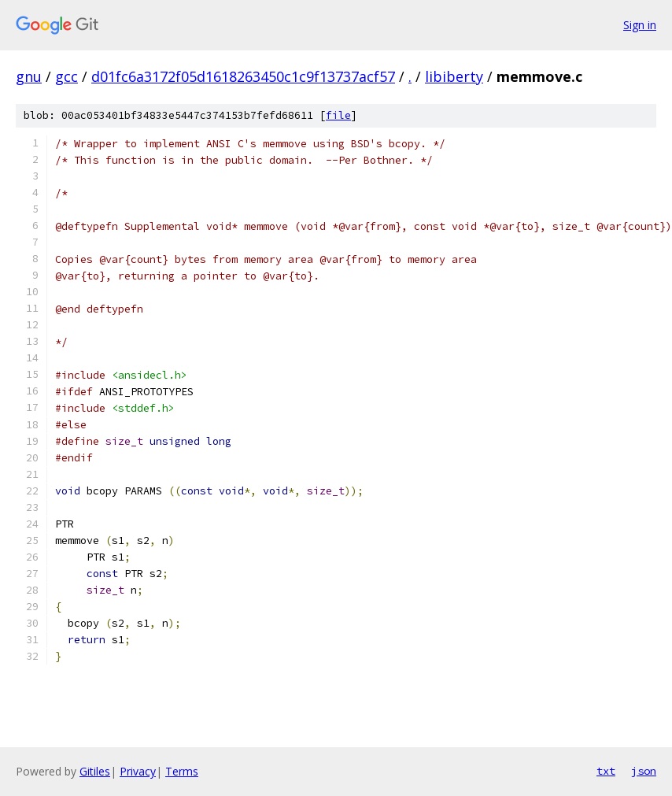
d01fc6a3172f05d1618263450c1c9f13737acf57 (243, 76)
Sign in (640, 25)
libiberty (454, 76)
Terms (182, 771)
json (644, 771)
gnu (29, 76)
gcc (66, 76)
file (338, 115)
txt (606, 771)
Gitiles (95, 771)
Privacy (138, 771)
